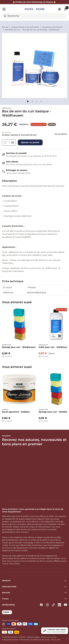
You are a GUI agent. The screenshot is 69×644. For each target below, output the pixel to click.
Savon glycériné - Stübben (16, 412)
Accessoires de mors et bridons (25, 27)
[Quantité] (9, 142)
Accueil (5, 27)
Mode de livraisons (9, 629)
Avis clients (12, 162)
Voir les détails (61, 134)
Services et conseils (16, 153)
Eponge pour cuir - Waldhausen (19, 347)
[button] (34, 599)
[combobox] (34, 16)
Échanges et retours (17, 170)
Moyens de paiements (10, 620)
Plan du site (56, 640)
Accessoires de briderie (52, 27)
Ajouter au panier (30, 142)
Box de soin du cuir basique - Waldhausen (41, 30)
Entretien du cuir (12, 30)
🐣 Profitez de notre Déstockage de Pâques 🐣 (35, 2)
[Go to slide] (28, 101)
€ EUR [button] (6, 612)
